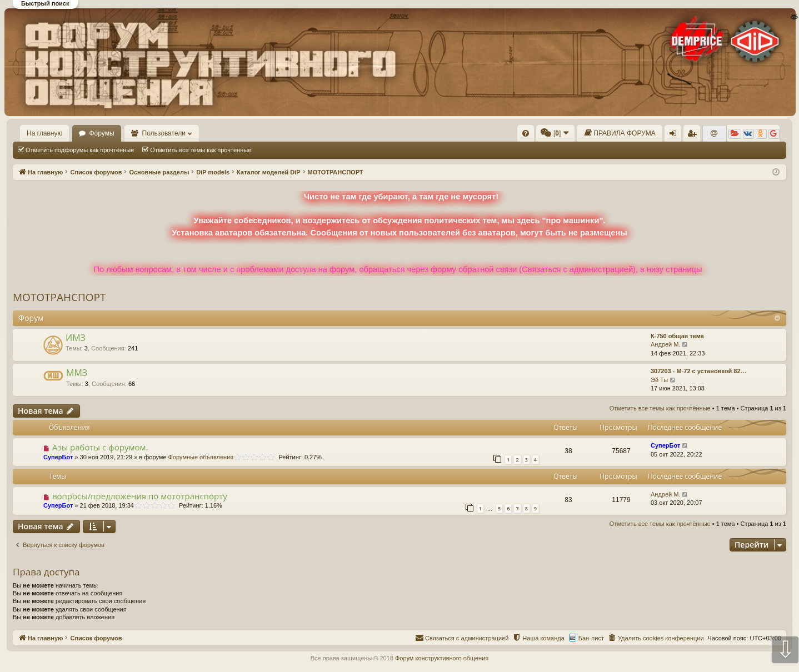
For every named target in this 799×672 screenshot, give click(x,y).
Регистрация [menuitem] (694, 136)
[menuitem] (526, 133)
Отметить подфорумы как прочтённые (80, 150)
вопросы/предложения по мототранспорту (140, 496)
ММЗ (77, 373)
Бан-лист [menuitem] (591, 638)
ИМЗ (76, 338)
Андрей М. (666, 344)
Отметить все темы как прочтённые (201, 150)
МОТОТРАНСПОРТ (59, 297)
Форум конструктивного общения (442, 658)
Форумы (101, 133)
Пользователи (164, 133)
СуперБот (58, 457)
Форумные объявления (201, 457)
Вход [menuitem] (675, 136)
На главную (44, 133)
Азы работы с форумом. (100, 447)
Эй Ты (659, 380)
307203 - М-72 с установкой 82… (699, 371)
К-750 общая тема (677, 336)
